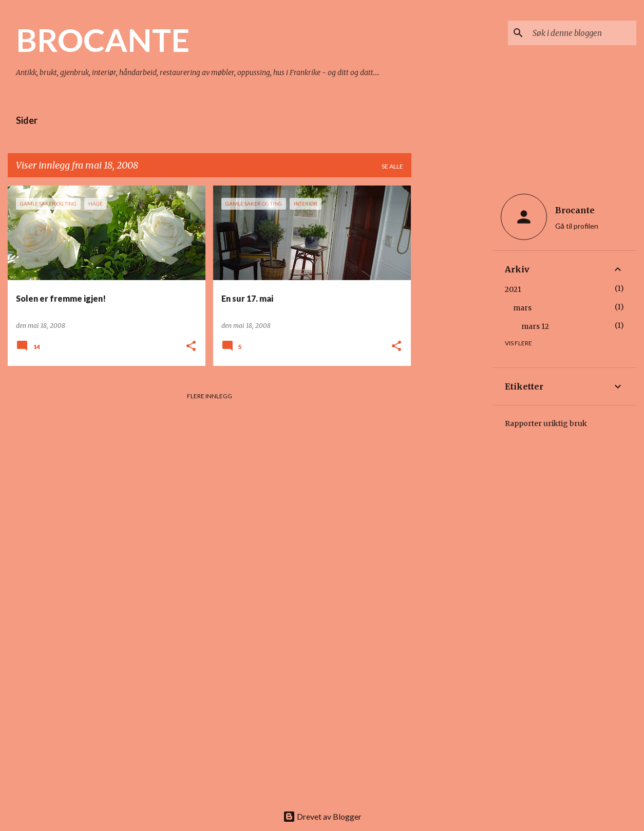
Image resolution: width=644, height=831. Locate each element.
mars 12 (535, 326)
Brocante (575, 210)
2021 (513, 289)
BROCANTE (103, 40)
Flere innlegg (210, 396)
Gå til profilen (577, 226)
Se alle (392, 166)
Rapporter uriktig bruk (546, 423)
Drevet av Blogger (322, 816)
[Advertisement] (452, 340)
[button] (191, 347)
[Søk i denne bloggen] (582, 33)
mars (522, 308)
